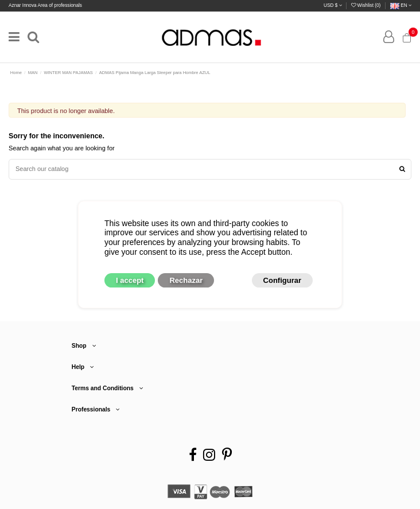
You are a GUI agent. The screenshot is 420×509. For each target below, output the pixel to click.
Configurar (282, 280)
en (401, 5)
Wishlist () (366, 5)
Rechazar (186, 280)
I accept (130, 280)
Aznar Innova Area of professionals (45, 5)
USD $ (333, 5)
